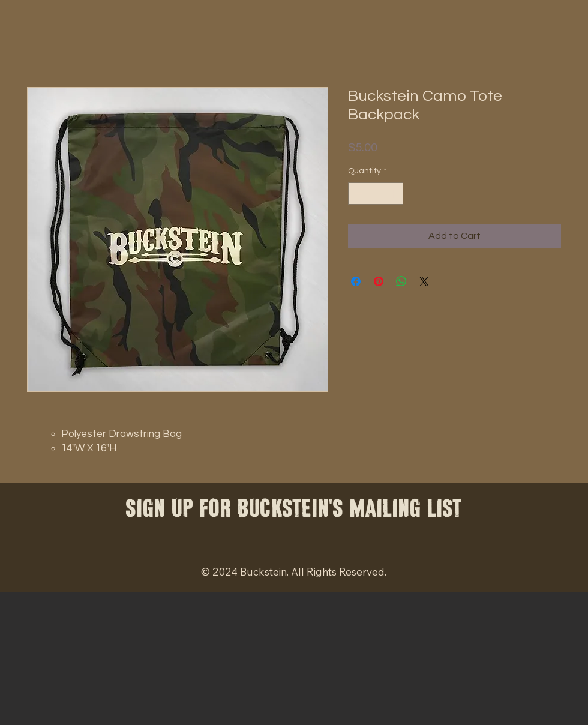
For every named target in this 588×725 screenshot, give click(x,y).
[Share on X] (424, 281)
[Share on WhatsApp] (401, 281)
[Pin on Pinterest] (379, 281)
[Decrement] (357, 194)
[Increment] (394, 194)
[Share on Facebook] (356, 281)
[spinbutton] (376, 194)
